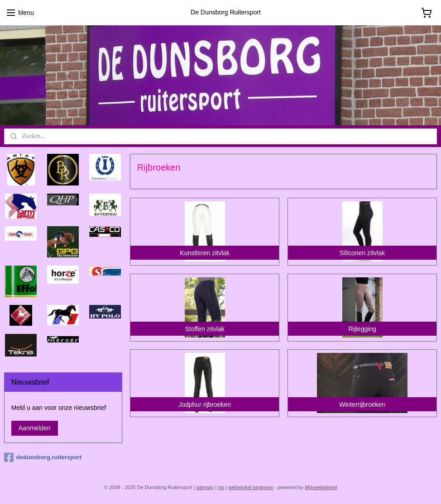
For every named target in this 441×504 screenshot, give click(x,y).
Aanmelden (35, 428)
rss (221, 487)
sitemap (205, 487)
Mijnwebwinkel (321, 487)
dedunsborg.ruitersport (43, 457)
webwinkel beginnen (251, 487)
